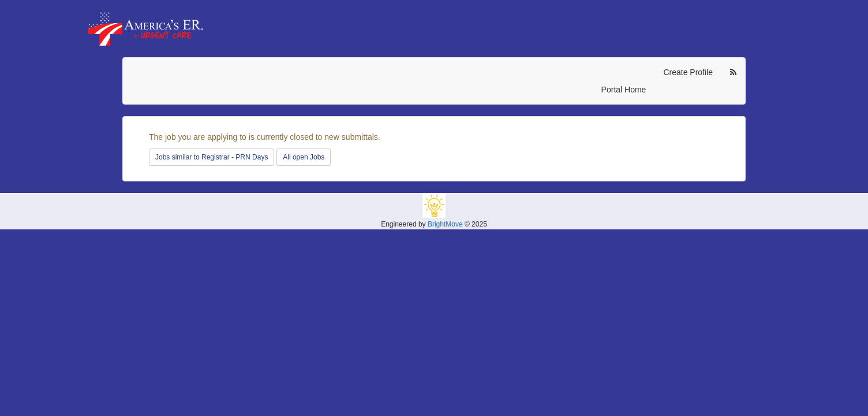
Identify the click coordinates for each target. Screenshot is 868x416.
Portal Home (624, 90)
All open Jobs (304, 157)
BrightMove (445, 224)
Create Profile (688, 72)
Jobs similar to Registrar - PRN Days (212, 157)
